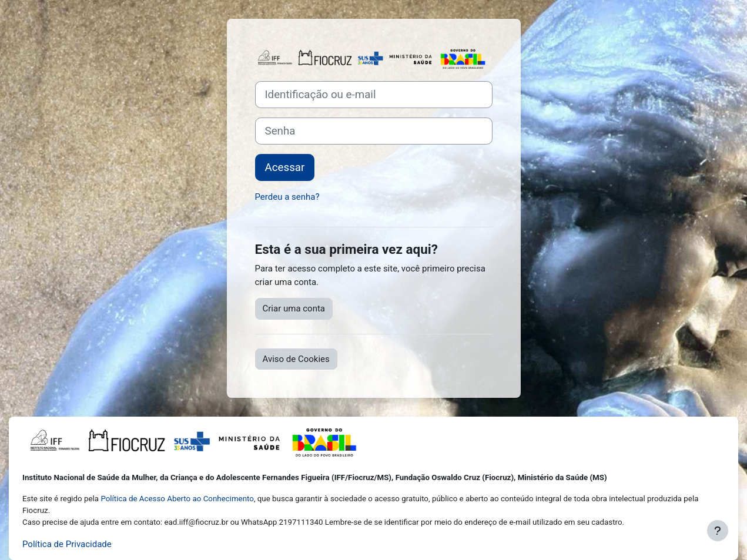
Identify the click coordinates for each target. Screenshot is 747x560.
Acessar (285, 167)
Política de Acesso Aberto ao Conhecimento (177, 499)
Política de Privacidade (67, 544)
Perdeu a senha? (287, 197)
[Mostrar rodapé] (718, 531)
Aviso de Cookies (296, 359)
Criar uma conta (294, 308)
